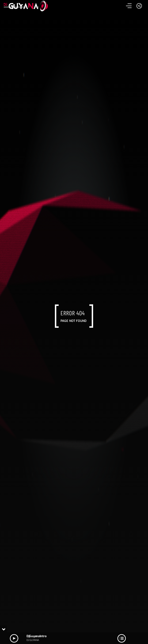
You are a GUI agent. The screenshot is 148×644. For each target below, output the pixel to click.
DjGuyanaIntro (36, 636)
